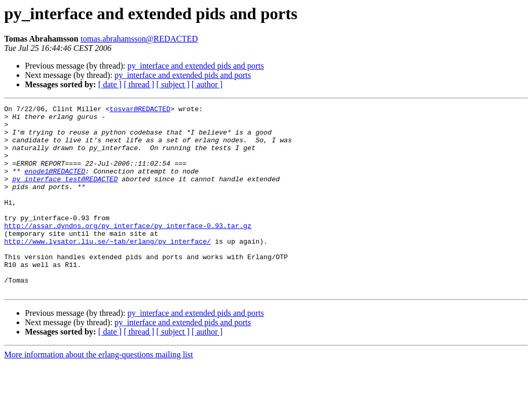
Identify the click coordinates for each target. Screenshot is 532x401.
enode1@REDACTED (55, 185)
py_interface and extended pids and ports (196, 66)
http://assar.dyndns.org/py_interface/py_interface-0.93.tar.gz (128, 250)
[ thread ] (139, 84)
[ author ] (207, 84)
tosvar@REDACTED (140, 110)
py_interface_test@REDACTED (65, 194)
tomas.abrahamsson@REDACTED (139, 39)
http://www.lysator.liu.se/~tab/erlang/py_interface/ (108, 269)
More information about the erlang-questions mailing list (98, 392)
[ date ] (110, 84)
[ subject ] (173, 84)
